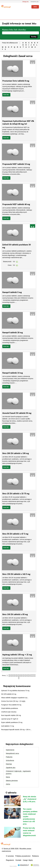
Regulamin (10, 860)
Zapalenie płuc (11, 768)
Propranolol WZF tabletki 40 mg (16, 204)
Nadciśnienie (10, 750)
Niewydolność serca (12, 753)
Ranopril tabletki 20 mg (13, 333)
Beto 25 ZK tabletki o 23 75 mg (16, 494)
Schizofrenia (10, 760)
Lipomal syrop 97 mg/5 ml (10, 719)
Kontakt (18, 860)
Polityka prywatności (23, 856)
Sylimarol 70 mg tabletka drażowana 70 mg (15, 691)
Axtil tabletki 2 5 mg (7, 726)
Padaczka (9, 757)
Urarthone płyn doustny (9, 712)
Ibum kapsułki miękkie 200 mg (11, 715)
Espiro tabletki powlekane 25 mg (12, 722)
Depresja (9, 764)
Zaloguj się (25, 2)
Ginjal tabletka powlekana (10, 708)
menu (35, 7)
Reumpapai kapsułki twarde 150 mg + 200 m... (16, 730)
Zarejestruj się (35, 2)
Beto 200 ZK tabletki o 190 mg (16, 453)
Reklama (35, 856)
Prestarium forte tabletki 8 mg (16, 81)
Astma (8, 784)
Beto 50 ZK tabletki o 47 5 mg (15, 534)
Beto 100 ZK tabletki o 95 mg (15, 614)
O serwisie (10, 856)
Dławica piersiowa (12, 781)
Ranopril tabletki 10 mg (13, 373)
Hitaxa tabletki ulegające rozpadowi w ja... (15, 698)
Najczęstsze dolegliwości (19, 744)
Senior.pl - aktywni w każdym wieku (6, 6)
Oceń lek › (6, 95)
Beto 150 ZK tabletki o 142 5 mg (16, 574)
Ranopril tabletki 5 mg (12, 292)
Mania (8, 777)
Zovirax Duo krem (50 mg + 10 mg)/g (13, 701)
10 (28, 676)
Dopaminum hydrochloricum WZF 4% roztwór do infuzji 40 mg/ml (18, 122)
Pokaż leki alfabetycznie (10, 43)
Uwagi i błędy (28, 860)
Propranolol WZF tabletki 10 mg (16, 164)
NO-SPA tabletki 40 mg (9, 694)
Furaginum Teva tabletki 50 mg (11, 705)
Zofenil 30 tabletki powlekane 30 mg (16, 246)
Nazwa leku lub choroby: (14, 30)
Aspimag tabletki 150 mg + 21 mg (17, 655)
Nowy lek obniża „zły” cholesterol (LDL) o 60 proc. (30, 799)
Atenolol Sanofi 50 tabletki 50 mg (17, 413)
